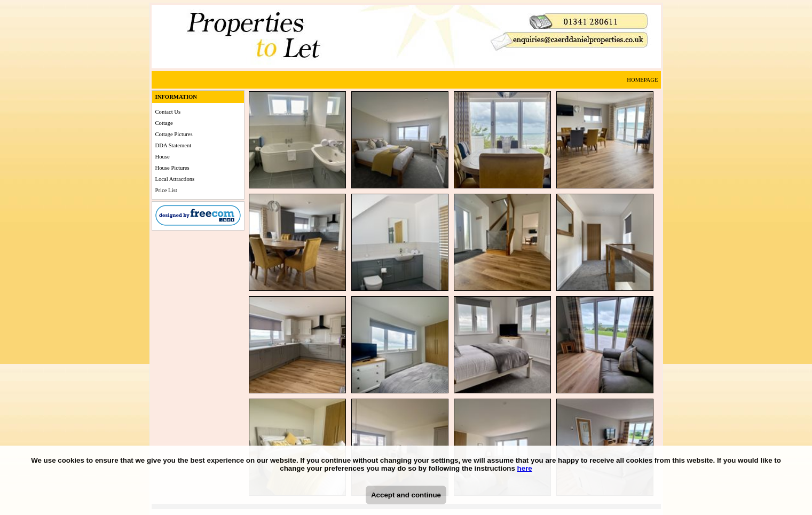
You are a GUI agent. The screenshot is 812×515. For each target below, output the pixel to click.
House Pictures (172, 168)
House (163, 157)
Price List (166, 190)
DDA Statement (174, 145)
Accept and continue (406, 495)
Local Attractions (175, 179)
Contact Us (168, 112)
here (525, 468)
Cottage (164, 123)
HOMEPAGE (642, 80)
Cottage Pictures (174, 134)
